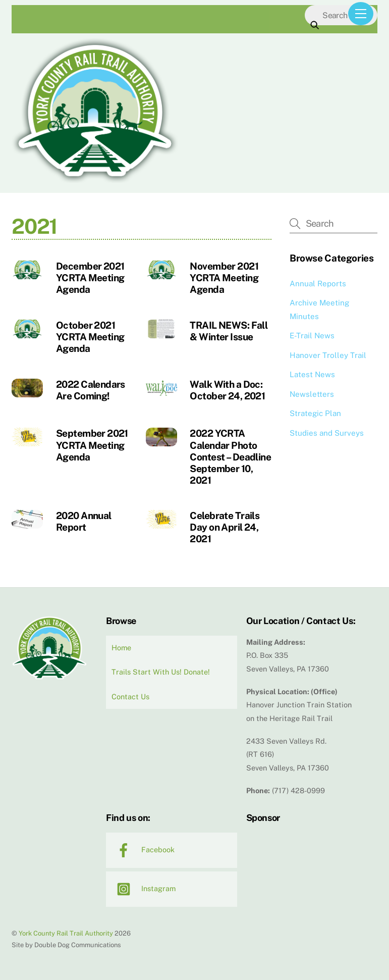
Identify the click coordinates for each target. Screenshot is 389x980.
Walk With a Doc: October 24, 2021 (227, 390)
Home (121, 648)
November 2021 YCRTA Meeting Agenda (224, 278)
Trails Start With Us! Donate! (161, 672)
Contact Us (130, 697)
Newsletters (312, 394)
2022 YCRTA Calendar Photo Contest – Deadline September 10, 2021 (230, 456)
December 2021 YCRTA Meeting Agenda (90, 278)
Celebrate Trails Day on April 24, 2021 (225, 527)
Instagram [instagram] (144, 888)
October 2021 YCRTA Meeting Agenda (90, 337)
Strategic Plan (315, 413)
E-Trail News (312, 336)
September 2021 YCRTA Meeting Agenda (92, 445)
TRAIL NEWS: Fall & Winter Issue (229, 331)
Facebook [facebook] (143, 849)
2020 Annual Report (84, 521)
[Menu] (361, 14)
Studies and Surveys (327, 433)
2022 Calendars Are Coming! (91, 390)
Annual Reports (318, 283)
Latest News (312, 374)
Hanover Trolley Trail (328, 355)
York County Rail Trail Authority (66, 933)
